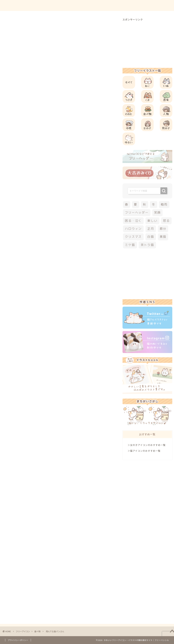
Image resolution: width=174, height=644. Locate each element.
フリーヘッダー (137, 212)
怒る (166, 221)
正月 (151, 229)
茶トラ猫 (147, 245)
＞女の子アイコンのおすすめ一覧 (147, 445)
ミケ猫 (130, 245)
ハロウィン (133, 229)
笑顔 (158, 212)
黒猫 (163, 237)
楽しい (152, 221)
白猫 (151, 237)
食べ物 (18, 25)
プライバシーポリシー (18, 640)
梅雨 (164, 204)
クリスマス (133, 237)
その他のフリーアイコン (41, 325)
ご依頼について (159, 5)
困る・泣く (133, 221)
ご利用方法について (116, 5)
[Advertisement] (75, 143)
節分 (163, 229)
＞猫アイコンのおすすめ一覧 (144, 451)
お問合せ (138, 5)
